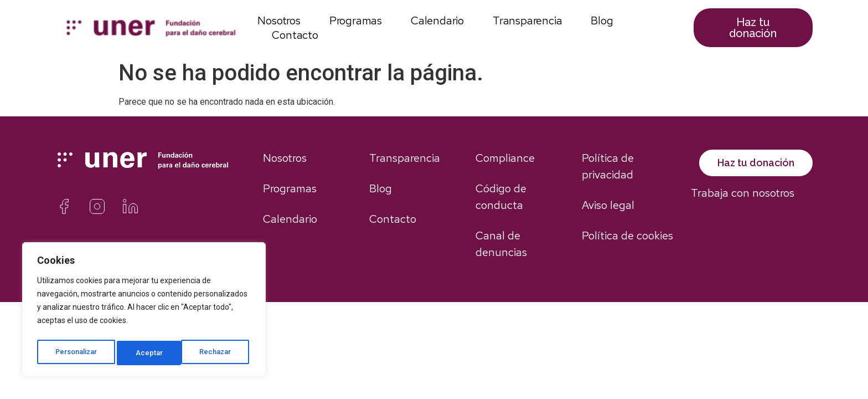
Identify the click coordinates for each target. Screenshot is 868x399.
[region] (144, 312)
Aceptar (221, 353)
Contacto (295, 35)
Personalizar (76, 353)
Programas (356, 21)
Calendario (437, 21)
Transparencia (527, 21)
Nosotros (279, 21)
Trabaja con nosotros (743, 205)
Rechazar (154, 353)
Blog (602, 21)
